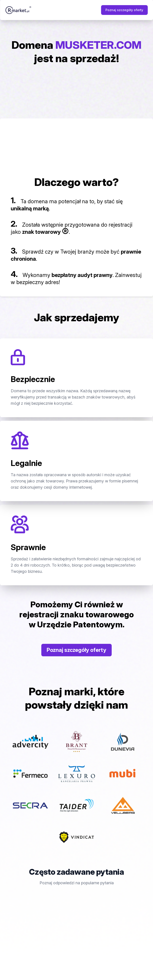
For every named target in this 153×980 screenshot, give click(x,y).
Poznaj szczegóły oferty (124, 10)
